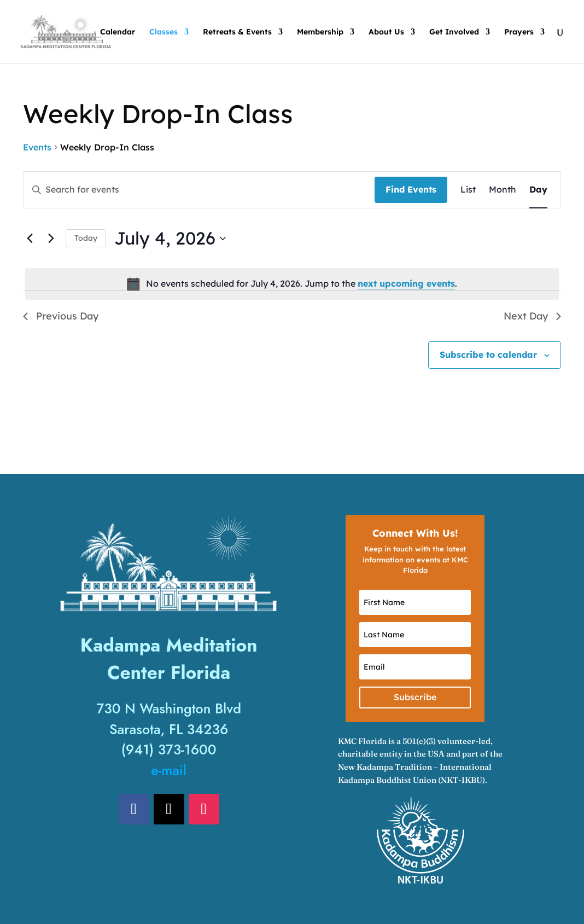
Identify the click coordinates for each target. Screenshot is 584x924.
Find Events (411, 189)
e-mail (169, 770)
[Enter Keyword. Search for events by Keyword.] (199, 190)
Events (37, 147)
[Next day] (51, 239)
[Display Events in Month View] (503, 190)
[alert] (292, 284)
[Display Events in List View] (468, 190)
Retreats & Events (237, 32)
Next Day (532, 316)
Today (86, 238)
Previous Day (61, 316)
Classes (163, 32)
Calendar (118, 32)
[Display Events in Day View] (538, 190)
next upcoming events (406, 283)
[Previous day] (30, 239)
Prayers (519, 32)
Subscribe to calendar (488, 355)
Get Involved (454, 32)
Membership (320, 32)
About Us (386, 32)
